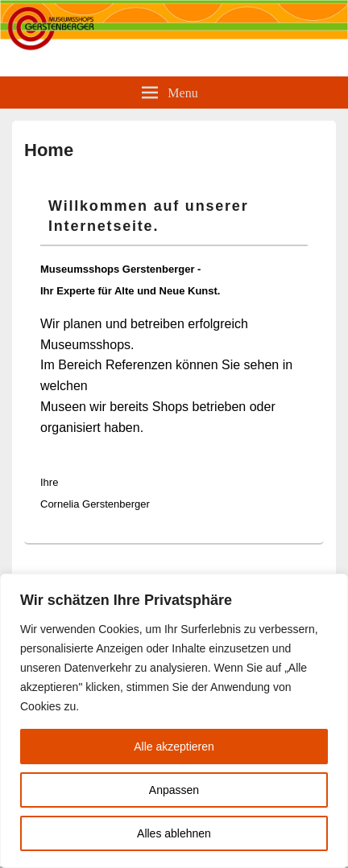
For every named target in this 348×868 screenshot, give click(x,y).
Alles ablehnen (174, 833)
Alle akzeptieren (174, 747)
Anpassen (174, 790)
